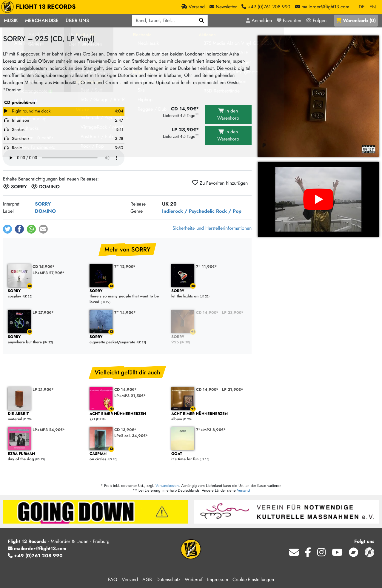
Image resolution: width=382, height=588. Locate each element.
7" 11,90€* (207, 267)
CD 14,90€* (207, 312)
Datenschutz (168, 579)
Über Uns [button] (77, 20)
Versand (243, 490)
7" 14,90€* (125, 312)
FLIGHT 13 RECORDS (40, 7)
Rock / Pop (229, 211)
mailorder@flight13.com (37, 548)
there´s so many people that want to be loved (127, 297)
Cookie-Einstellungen (253, 579)
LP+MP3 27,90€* (48, 273)
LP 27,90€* (43, 312)
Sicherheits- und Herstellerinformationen (212, 228)
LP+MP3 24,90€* (49, 430)
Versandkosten (167, 486)
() (356, 20)
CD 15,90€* (44, 267)
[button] (7, 229)
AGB (147, 579)
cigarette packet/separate (127, 340)
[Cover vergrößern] (318, 96)
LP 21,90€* (43, 389)
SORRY (43, 204)
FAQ (113, 579)
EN (373, 7)
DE (362, 7)
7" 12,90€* (125, 267)
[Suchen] (202, 21)
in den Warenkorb (228, 114)
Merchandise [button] (42, 20)
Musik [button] (11, 20)
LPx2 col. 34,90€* (131, 436)
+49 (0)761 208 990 (35, 556)
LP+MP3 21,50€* (130, 396)
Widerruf (194, 579)
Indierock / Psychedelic (188, 211)
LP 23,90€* (233, 312)
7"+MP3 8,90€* (211, 430)
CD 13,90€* (125, 430)
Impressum (218, 579)
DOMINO (45, 211)
